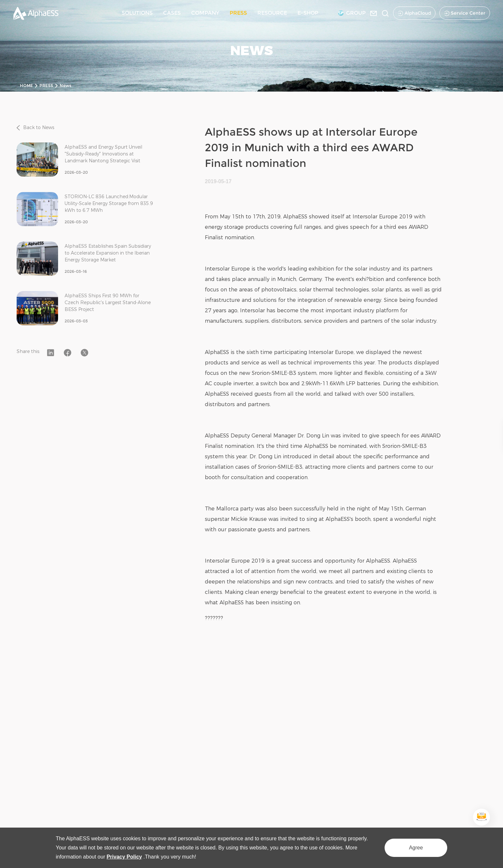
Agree (416, 848)
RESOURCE (272, 13)
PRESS (238, 13)
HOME (26, 86)
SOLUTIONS (137, 13)
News (66, 86)
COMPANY (205, 13)
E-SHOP (308, 13)
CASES (172, 13)
